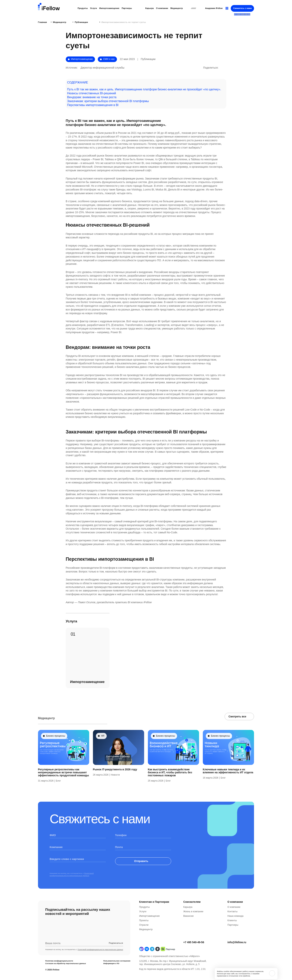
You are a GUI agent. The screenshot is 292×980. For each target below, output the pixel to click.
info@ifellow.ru (237, 952)
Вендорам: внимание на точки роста (92, 97)
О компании (162, 8)
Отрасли (144, 935)
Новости (115, 785)
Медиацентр (177, 8)
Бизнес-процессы (56, 746)
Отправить (143, 871)
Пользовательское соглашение (117, 971)
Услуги (93, 8)
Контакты (232, 921)
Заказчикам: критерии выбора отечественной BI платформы (108, 101)
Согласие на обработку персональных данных (66, 973)
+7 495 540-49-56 (194, 952)
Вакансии (188, 926)
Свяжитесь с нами (242, 8)
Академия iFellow (214, 8)
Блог (58, 791)
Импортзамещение (149, 926)
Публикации (74, 22)
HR (103, 746)
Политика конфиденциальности (59, 971)
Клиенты (232, 930)
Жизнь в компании (193, 921)
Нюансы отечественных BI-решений (92, 93)
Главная (42, 22)
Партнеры (127, 8)
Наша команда (235, 926)
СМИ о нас (109, 59)
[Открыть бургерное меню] (193, 8)
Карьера (149, 8)
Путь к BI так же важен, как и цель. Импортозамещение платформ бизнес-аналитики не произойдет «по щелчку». (144, 89)
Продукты (83, 8)
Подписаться (116, 953)
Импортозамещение (109, 8)
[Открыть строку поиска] (227, 8)
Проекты (144, 930)
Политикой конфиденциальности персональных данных (72, 884)
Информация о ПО (111, 973)
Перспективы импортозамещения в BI (93, 105)
